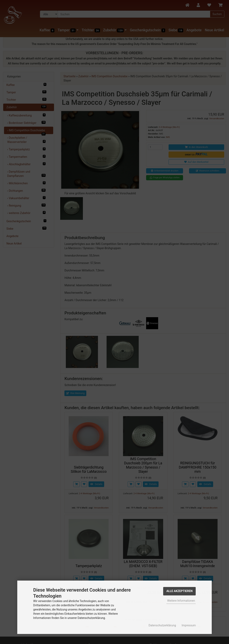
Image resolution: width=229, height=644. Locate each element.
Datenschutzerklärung (162, 625)
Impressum (189, 625)
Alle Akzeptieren (180, 591)
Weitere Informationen (181, 601)
